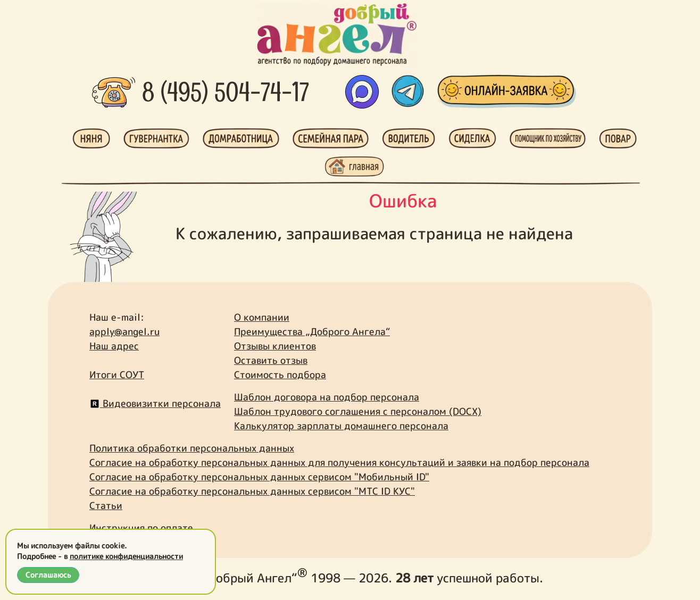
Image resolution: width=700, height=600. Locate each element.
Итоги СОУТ (117, 375)
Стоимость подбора (280, 375)
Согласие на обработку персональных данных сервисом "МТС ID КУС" (252, 491)
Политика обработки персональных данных (192, 448)
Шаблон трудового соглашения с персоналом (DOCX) (358, 411)
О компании (262, 317)
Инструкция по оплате (141, 528)
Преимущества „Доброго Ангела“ (312, 332)
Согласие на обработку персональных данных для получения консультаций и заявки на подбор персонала (339, 462)
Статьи (106, 506)
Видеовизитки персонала (155, 403)
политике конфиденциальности (126, 556)
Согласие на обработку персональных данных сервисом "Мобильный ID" (259, 477)
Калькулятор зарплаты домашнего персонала (341, 426)
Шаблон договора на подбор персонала (327, 397)
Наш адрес (114, 346)
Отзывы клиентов (275, 346)
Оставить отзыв (271, 360)
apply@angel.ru (124, 332)
